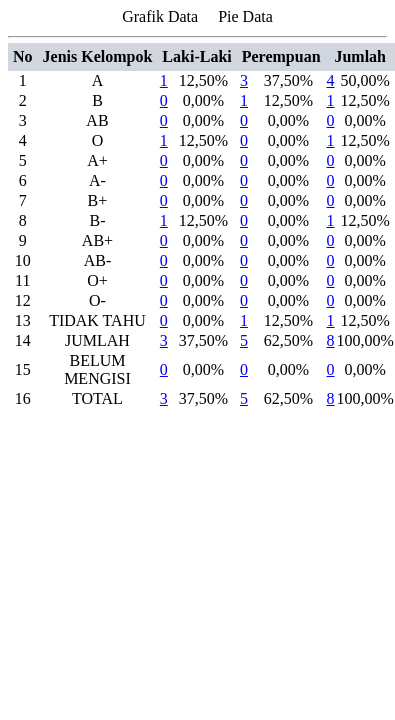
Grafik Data (160, 16)
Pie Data (245, 16)
